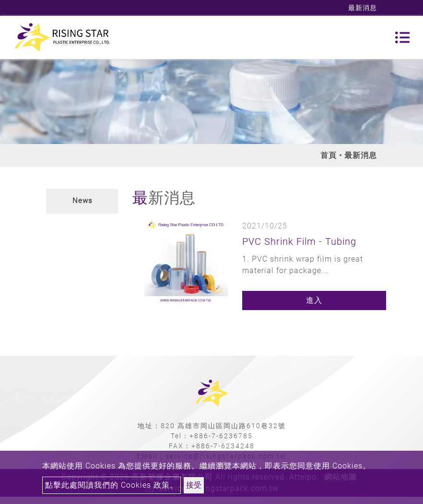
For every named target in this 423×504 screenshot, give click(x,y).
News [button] (82, 201)
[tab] (82, 201)
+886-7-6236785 (221, 436)
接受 (194, 485)
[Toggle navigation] (402, 37)
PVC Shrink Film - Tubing (299, 241)
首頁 (329, 155)
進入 (314, 300)
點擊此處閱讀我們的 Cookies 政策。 (112, 485)
